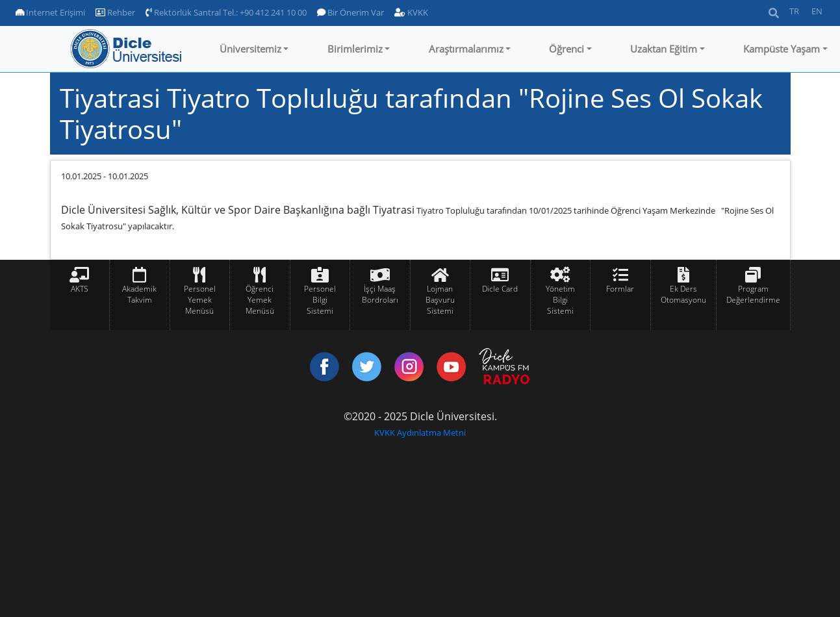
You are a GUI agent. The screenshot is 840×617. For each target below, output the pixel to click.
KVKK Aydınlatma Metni (420, 433)
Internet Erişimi (50, 12)
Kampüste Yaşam (782, 49)
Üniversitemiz (250, 49)
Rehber (115, 12)
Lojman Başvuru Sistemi (440, 300)
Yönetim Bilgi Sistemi (560, 300)
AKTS (80, 289)
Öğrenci (566, 49)
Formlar (620, 289)
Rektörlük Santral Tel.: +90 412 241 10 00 (226, 12)
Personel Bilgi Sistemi (320, 300)
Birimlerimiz (355, 49)
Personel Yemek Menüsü (200, 300)
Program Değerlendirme (753, 294)
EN (817, 11)
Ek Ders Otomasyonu (683, 294)
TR (794, 11)
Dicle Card (500, 289)
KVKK (411, 12)
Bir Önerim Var (350, 12)
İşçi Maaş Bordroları (380, 294)
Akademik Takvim (139, 294)
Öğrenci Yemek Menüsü (260, 300)
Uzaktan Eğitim (664, 49)
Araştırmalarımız (466, 49)
